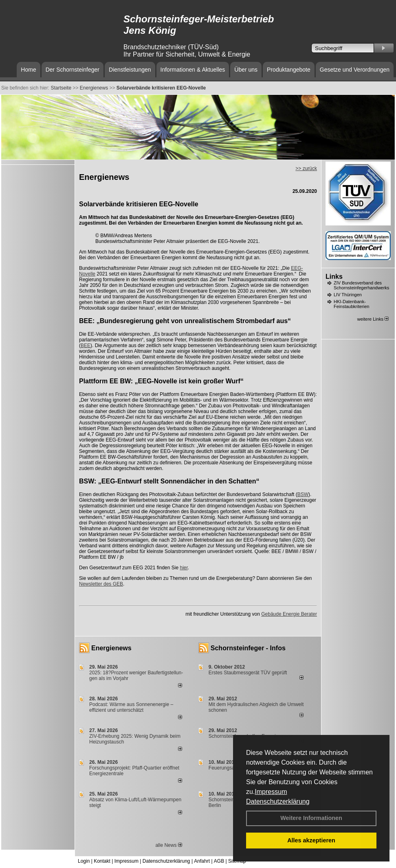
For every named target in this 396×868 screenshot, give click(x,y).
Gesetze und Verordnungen (355, 70)
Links (334, 277)
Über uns (246, 70)
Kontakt (102, 861)
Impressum (271, 792)
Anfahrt (202, 861)
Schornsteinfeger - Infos (248, 648)
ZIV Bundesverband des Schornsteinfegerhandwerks (361, 285)
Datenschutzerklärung (278, 801)
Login (84, 861)
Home (28, 70)
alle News (168, 845)
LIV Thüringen (348, 295)
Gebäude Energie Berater (289, 614)
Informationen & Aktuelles (193, 70)
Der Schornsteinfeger (73, 70)
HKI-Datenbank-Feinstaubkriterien (351, 304)
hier (184, 568)
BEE (86, 345)
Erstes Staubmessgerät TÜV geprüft (248, 673)
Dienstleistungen (130, 70)
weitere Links (373, 319)
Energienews (111, 648)
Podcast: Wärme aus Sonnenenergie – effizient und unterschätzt (131, 707)
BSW (303, 494)
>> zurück (306, 168)
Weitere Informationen (311, 818)
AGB (219, 861)
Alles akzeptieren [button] (311, 840)
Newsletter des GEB (101, 584)
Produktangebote (289, 70)
